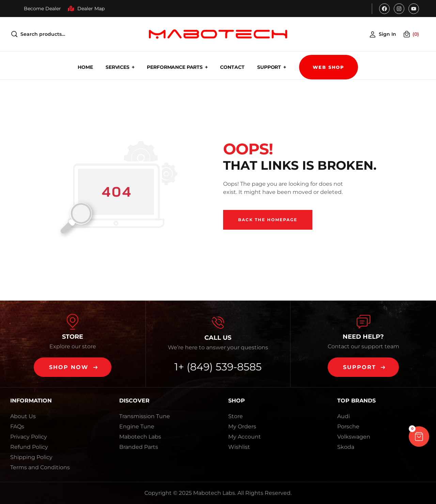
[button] (73, 367)
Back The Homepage (268, 220)
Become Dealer (42, 9)
